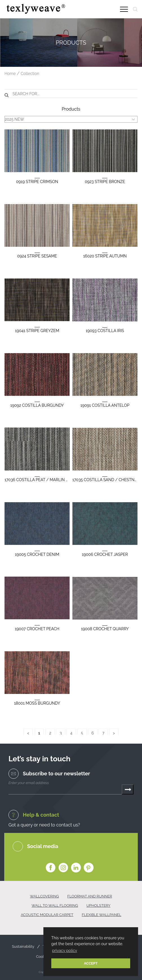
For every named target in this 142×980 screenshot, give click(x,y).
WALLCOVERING (44, 896)
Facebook (51, 868)
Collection (30, 74)
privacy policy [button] (65, 951)
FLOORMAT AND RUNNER (90, 896)
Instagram (63, 868)
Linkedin (76, 868)
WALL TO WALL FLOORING (55, 905)
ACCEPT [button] (91, 963)
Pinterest (89, 868)
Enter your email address (29, 783)
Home (10, 74)
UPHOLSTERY (98, 905)
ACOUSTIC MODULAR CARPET (47, 915)
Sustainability (23, 947)
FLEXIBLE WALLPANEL (101, 915)
